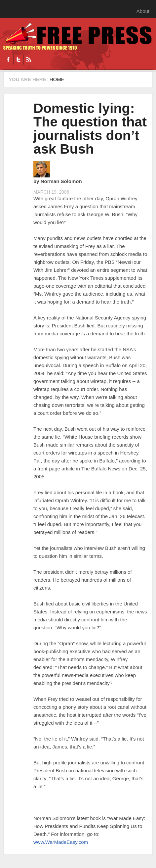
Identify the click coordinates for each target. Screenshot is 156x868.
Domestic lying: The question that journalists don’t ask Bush (90, 129)
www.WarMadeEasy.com (61, 842)
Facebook (8, 60)
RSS (29, 60)
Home (57, 79)
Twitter (18, 60)
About (143, 11)
